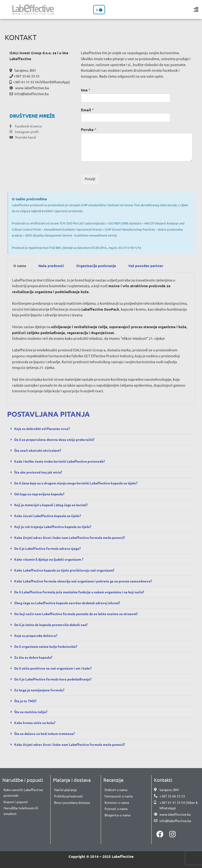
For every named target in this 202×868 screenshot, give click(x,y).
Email (87, 110)
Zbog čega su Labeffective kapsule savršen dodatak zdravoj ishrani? (71, 603)
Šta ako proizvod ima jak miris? (40, 472)
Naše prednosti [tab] (51, 266)
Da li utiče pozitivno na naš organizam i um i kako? (57, 668)
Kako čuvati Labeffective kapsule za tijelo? (51, 516)
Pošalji (90, 179)
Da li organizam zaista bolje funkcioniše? (48, 646)
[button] (196, 10)
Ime (86, 90)
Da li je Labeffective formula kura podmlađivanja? (56, 679)
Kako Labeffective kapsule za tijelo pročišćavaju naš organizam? (68, 570)
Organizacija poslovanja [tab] (96, 266)
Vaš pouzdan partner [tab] (146, 266)
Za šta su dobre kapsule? (35, 657)
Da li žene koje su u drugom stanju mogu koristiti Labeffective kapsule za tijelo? (82, 483)
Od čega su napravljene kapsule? (42, 494)
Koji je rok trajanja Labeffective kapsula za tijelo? (56, 527)
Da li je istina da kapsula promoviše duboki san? (54, 625)
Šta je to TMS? (26, 701)
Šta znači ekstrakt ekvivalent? (40, 450)
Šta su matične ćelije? (33, 712)
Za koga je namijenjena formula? (41, 690)
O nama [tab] (20, 266)
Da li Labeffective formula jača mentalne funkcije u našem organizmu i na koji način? (85, 592)
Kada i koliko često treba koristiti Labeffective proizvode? (63, 461)
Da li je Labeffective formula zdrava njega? (50, 548)
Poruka (89, 129)
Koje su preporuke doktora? (37, 635)
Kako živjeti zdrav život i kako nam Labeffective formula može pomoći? (74, 537)
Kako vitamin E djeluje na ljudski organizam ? (52, 559)
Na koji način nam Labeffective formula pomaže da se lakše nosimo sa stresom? (81, 614)
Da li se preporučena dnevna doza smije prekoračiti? (58, 439)
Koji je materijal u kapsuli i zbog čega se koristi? (54, 505)
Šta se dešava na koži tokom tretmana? (47, 734)
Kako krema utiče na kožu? (37, 723)
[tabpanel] (101, 339)
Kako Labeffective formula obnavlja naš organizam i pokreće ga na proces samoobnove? (88, 581)
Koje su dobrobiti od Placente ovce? (45, 429)
